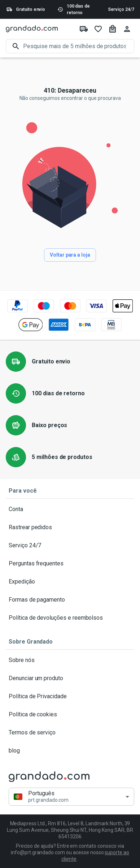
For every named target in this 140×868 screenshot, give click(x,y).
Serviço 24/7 (121, 9)
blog (70, 751)
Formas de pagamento (70, 600)
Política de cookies (70, 715)
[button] (71, 797)
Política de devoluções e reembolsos (70, 618)
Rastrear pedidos (70, 527)
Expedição (70, 582)
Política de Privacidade (70, 696)
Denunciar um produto (70, 678)
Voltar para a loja (70, 255)
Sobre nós (70, 660)
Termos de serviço (70, 733)
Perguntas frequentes (70, 564)
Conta (70, 509)
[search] (79, 46)
